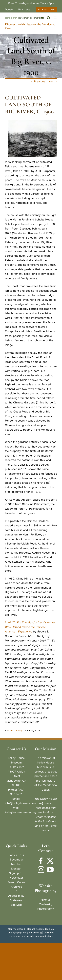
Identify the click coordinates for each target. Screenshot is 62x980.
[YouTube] (50, 870)
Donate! (16, 869)
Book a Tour (16, 855)
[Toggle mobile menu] (55, 18)
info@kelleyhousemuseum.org (24, 803)
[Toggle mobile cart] (42, 18)
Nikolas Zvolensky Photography (46, 904)
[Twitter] (50, 861)
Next (51, 81)
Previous (40, 81)
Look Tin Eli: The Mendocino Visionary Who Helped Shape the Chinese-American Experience (30, 627)
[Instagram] (41, 870)
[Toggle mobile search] (49, 18)
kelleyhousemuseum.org (21, 812)
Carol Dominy (16, 730)
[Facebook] (41, 861)
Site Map (16, 905)
